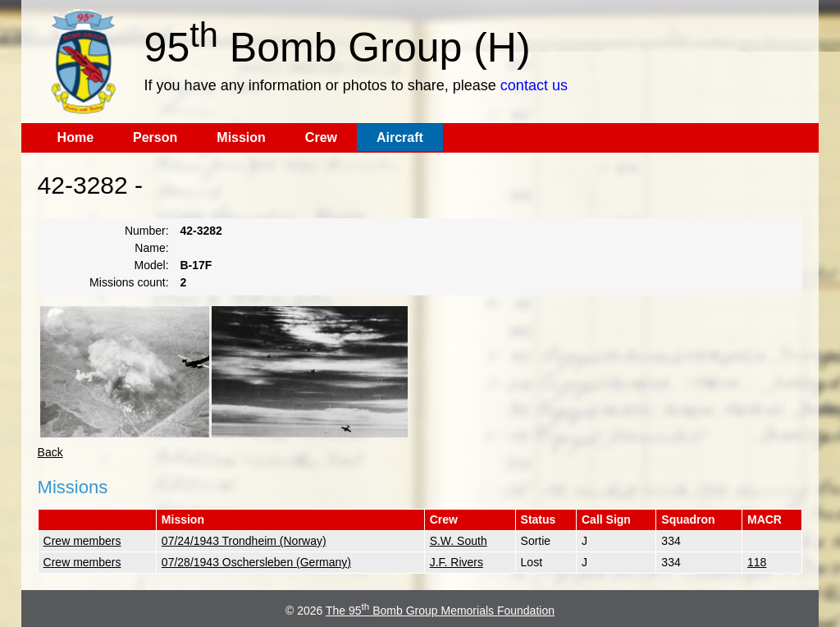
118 (757, 562)
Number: (147, 231)
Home (75, 137)
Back (50, 452)
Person (155, 137)
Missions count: (129, 282)
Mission (241, 137)
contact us (534, 85)
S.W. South (459, 541)
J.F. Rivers (457, 562)
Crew (321, 137)
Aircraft (400, 137)
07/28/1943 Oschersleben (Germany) (256, 562)
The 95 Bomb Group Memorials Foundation (440, 611)
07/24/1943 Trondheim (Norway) (244, 541)
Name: (151, 248)
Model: (152, 265)
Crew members (82, 541)
